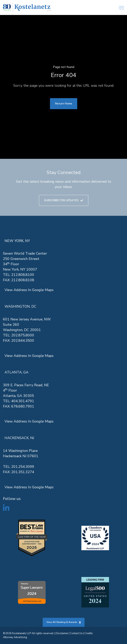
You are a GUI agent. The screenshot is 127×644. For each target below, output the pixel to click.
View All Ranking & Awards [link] (64, 622)
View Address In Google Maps (29, 290)
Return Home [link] (64, 104)
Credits (89, 633)
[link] (27, 8)
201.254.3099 (23, 467)
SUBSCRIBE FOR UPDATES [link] (64, 200)
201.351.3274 (23, 472)
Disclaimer (62, 633)
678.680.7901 (23, 406)
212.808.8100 (23, 275)
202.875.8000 (23, 335)
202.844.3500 (23, 341)
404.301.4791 (23, 401)
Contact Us (76, 633)
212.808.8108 (23, 280)
